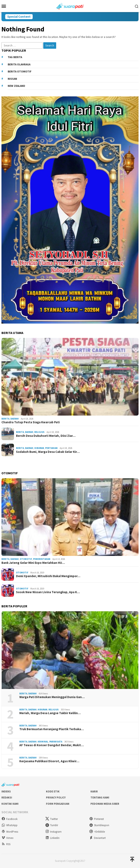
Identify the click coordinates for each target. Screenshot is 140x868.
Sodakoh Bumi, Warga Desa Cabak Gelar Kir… (48, 452)
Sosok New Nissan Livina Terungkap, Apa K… (48, 592)
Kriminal (43, 742)
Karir (94, 791)
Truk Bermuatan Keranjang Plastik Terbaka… (52, 729)
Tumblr (52, 825)
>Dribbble (97, 832)
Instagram (53, 832)
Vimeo (7, 838)
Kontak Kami (10, 804)
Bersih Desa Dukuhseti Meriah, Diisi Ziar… (46, 436)
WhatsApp (9, 825)
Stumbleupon (99, 825)
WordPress (10, 832)
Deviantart (97, 838)
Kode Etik (53, 791)
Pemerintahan (42, 559)
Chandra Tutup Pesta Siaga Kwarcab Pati (31, 422)
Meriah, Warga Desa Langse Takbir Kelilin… (50, 713)
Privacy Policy (56, 798)
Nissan (12, 79)
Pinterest (97, 819)
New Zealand (16, 86)
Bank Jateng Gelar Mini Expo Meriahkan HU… (33, 563)
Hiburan (39, 448)
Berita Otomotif (20, 72)
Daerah (15, 419)
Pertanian (51, 448)
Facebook (9, 819)
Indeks (6, 791)
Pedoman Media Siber (105, 804)
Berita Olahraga (19, 64)
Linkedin (52, 838)
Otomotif (26, 559)
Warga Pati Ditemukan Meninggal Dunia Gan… (52, 697)
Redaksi (7, 798)
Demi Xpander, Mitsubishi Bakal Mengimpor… (48, 576)
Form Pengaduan (58, 804)
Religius (39, 432)
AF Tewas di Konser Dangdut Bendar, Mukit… (52, 745)
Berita (5, 419)
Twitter (52, 819)
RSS (6, 844)
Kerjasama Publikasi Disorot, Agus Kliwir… (49, 761)
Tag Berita (15, 57)
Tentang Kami (100, 798)
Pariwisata (56, 742)
